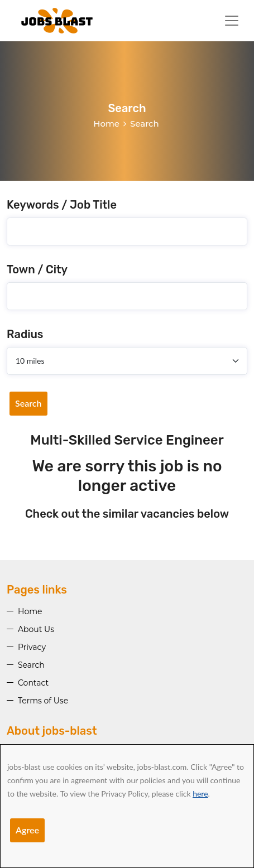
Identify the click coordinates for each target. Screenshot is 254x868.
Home (106, 124)
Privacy (32, 647)
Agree (27, 830)
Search (28, 403)
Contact (33, 683)
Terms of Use (43, 701)
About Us (36, 629)
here (200, 794)
